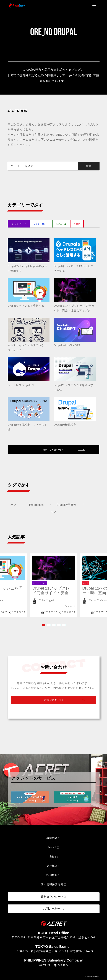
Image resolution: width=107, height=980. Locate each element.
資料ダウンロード (52, 897)
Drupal (52, 847)
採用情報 (52, 875)
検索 (88, 166)
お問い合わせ (52, 700)
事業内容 (52, 838)
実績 (52, 857)
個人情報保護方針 (52, 884)
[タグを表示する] (54, 512)
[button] (44, 625)
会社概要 (52, 866)
